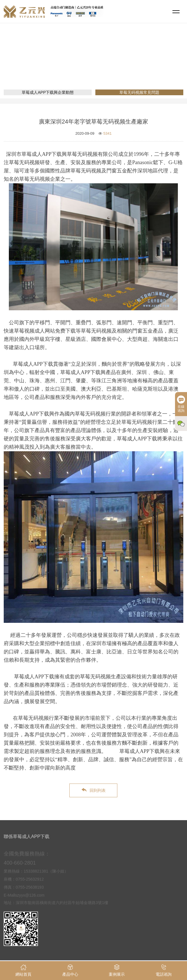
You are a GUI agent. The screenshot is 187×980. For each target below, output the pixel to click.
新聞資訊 (93, 65)
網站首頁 (71, 65)
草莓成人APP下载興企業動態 (48, 92)
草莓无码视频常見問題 (128, 65)
